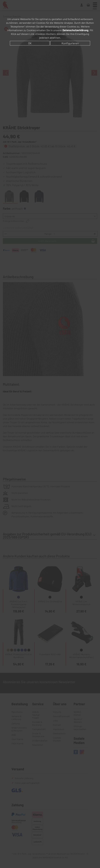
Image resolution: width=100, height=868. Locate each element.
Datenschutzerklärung (75, 30)
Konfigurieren (70, 43)
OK (30, 43)
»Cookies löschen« (46, 34)
